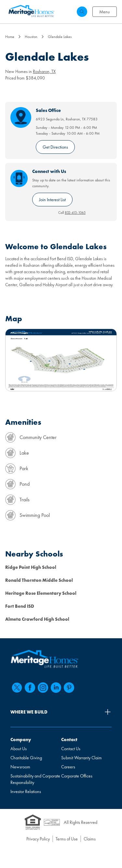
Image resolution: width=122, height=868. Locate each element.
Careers (68, 767)
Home (10, 37)
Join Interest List (52, 200)
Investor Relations (26, 791)
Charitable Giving (26, 758)
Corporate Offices (77, 776)
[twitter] (17, 688)
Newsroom (20, 767)
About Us (19, 749)
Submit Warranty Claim (81, 758)
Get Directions (55, 147)
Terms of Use (67, 839)
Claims (90, 839)
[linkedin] (56, 688)
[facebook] (30, 688)
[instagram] (43, 688)
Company (21, 740)
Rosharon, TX (44, 71)
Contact (69, 740)
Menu (105, 12)
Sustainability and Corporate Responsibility (35, 779)
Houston (31, 37)
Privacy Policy (38, 839)
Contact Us (71, 749)
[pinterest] (69, 688)
